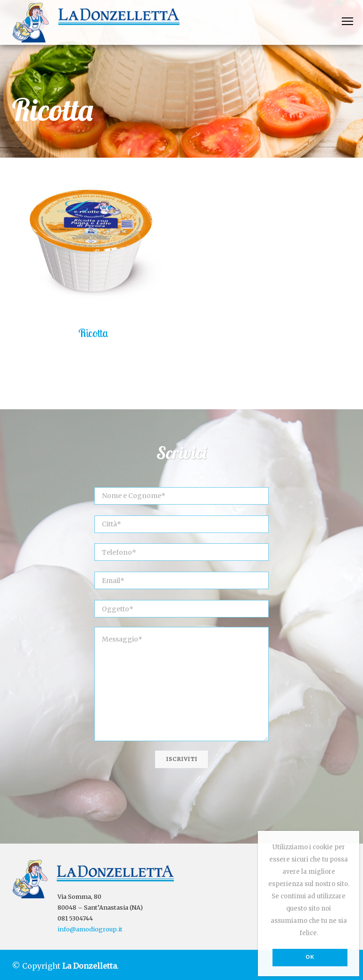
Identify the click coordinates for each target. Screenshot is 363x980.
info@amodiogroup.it (90, 929)
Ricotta (93, 333)
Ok (310, 957)
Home (24, 90)
